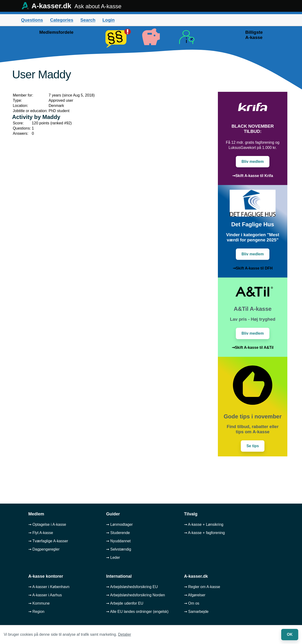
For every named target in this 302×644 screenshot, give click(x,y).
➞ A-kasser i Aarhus (45, 595)
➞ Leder (113, 558)
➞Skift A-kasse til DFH (253, 268)
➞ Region (36, 612)
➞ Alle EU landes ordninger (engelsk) (137, 612)
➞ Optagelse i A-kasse (47, 524)
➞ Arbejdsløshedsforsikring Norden (136, 595)
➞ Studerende (118, 533)
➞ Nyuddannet (118, 541)
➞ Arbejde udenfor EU (125, 603)
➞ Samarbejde (196, 612)
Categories (62, 20)
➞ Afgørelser (195, 595)
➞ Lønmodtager (119, 524)
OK (290, 634)
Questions (32, 20)
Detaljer (125, 634)
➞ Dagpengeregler (44, 549)
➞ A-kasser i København (49, 587)
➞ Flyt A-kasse (41, 533)
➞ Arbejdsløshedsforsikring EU (132, 587)
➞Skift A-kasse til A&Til (253, 347)
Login (108, 20)
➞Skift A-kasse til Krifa (253, 176)
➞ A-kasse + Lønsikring (204, 524)
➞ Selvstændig (119, 549)
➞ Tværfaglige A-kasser (48, 541)
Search (88, 20)
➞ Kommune (39, 603)
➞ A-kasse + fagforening (205, 533)
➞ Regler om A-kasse (202, 587)
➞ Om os (192, 603)
